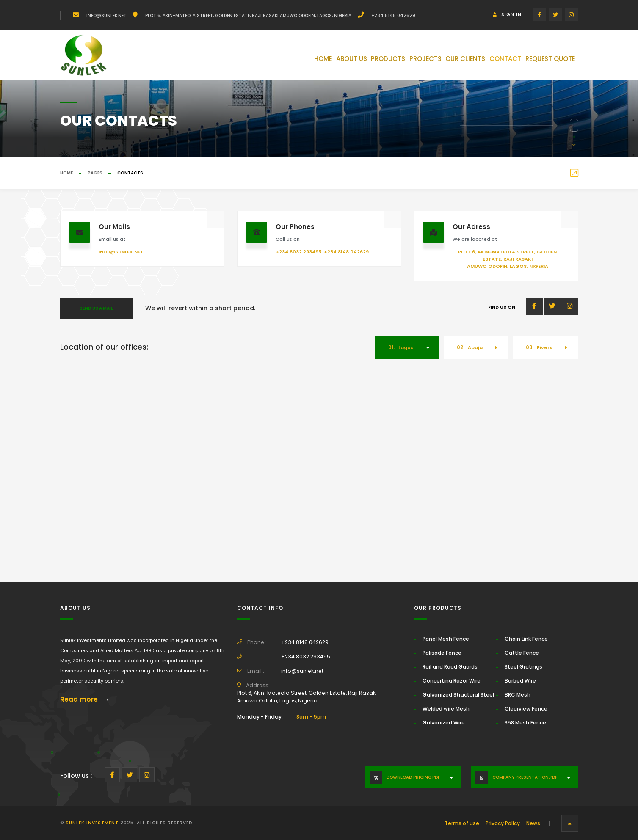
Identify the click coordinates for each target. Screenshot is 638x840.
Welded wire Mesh (446, 709)
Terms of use (462, 823)
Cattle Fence (522, 653)
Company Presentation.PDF (525, 777)
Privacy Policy (503, 823)
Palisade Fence (442, 653)
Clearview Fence (526, 709)
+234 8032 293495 (298, 252)
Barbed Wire (520, 681)
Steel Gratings (523, 667)
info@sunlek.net (106, 15)
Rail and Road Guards (450, 667)
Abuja (470, 347)
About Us (291, 60)
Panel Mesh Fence (446, 639)
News (533, 823)
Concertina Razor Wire (452, 681)
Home (253, 60)
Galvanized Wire (444, 723)
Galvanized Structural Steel (458, 695)
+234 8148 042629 (393, 15)
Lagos (401, 347)
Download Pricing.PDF (413, 777)
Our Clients (437, 60)
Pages (95, 173)
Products (338, 60)
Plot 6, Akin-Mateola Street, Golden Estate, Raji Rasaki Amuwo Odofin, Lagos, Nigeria (248, 15)
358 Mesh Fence (525, 723)
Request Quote (544, 60)
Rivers (539, 347)
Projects (386, 60)
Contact (487, 60)
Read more (84, 699)
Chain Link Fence (526, 639)
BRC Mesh (518, 695)
